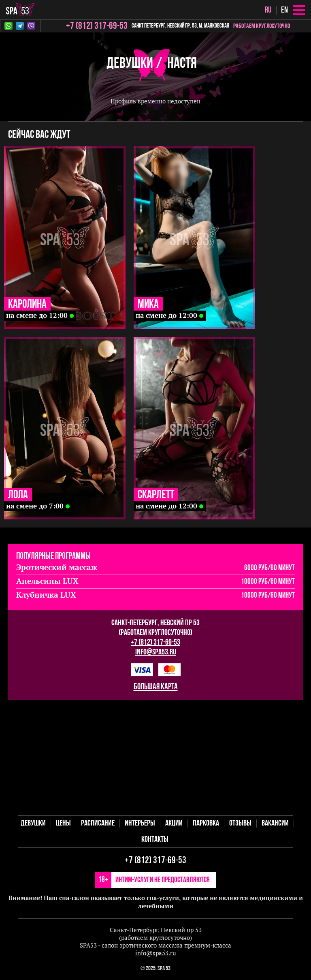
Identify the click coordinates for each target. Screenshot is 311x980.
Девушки (130, 64)
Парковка (206, 823)
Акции (174, 823)
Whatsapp (9, 26)
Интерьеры (140, 823)
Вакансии (275, 823)
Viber (31, 26)
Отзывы (240, 823)
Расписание (98, 823)
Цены (63, 823)
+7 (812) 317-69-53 (155, 643)
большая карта (156, 687)
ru (268, 10)
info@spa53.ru (156, 652)
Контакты (155, 840)
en (284, 10)
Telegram (20, 26)
